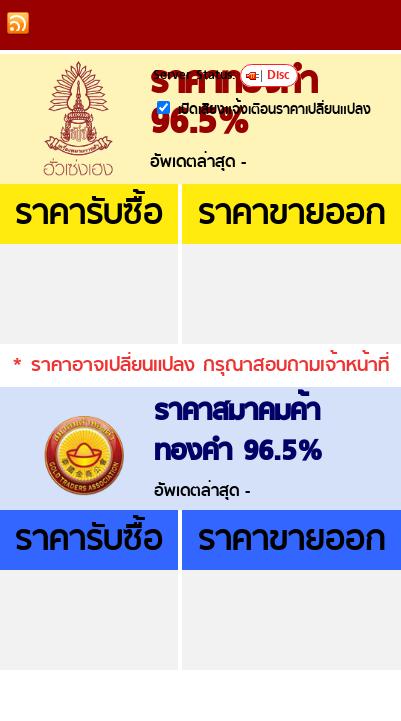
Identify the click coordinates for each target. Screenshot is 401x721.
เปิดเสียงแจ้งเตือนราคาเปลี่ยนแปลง (274, 110)
